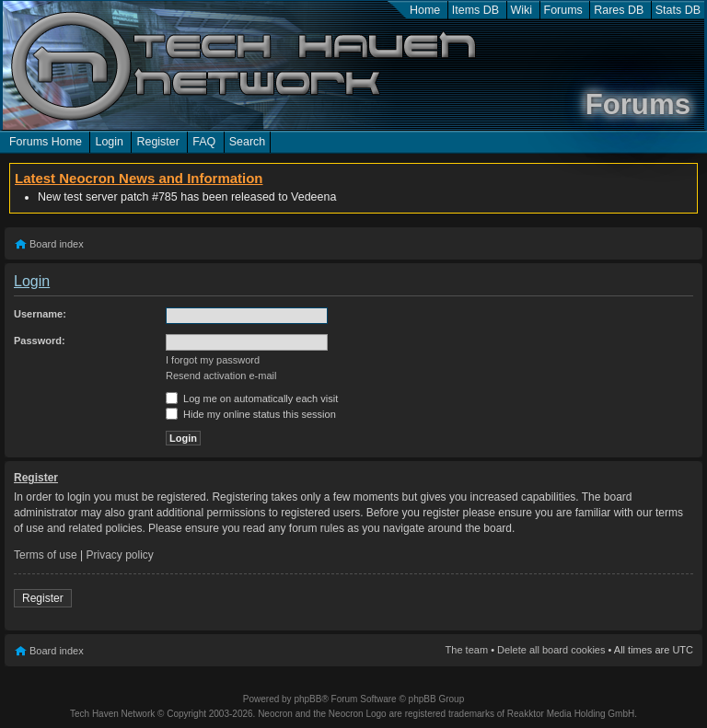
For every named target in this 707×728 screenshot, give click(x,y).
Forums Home (46, 142)
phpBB (307, 699)
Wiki (522, 10)
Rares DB (619, 10)
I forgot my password (213, 360)
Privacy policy (120, 555)
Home (425, 10)
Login (109, 142)
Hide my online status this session (251, 414)
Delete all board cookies (551, 650)
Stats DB (678, 10)
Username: (40, 314)
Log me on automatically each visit (252, 399)
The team (467, 650)
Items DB (475, 10)
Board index (57, 244)
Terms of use (46, 555)
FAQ (204, 142)
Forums (563, 10)
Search (248, 142)
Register (157, 142)
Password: (40, 341)
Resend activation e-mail (221, 376)
